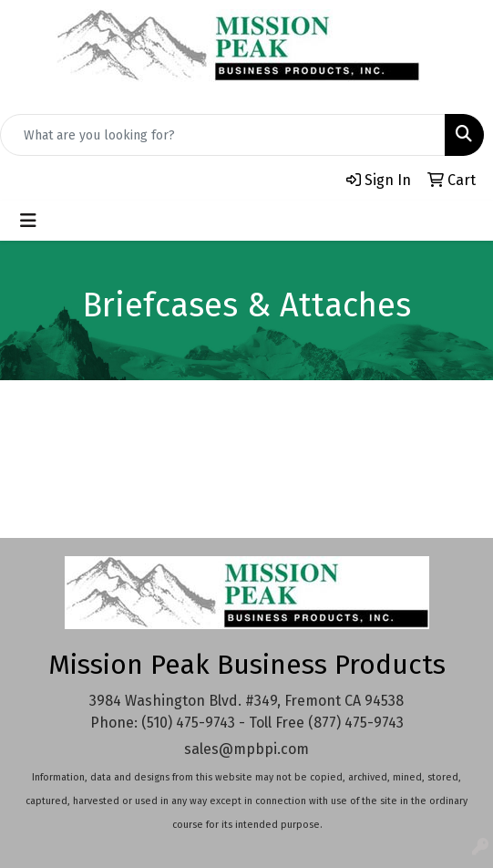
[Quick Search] (223, 135)
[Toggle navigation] (28, 221)
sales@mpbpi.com (246, 749)
